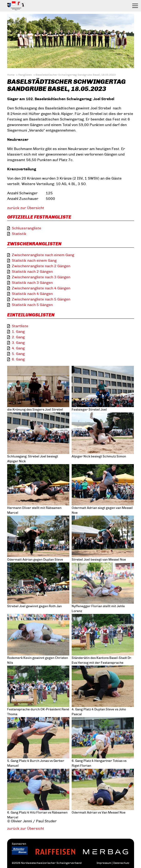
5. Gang (18, 354)
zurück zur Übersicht (26, 208)
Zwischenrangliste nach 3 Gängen (41, 277)
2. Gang (18, 337)
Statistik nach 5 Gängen (32, 305)
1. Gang (18, 332)
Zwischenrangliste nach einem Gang (43, 255)
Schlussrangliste (26, 228)
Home (11, 75)
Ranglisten (25, 75)
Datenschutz (121, 863)
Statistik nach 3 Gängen (32, 283)
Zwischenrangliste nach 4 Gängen (41, 288)
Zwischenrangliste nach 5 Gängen (41, 299)
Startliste (20, 326)
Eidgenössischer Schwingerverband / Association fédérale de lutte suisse (27, 6)
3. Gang (18, 343)
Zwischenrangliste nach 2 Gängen (41, 266)
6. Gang (18, 359)
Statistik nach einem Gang (34, 260)
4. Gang (18, 348)
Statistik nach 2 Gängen (32, 272)
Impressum (104, 863)
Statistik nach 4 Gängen (32, 294)
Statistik (19, 234)
